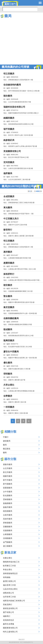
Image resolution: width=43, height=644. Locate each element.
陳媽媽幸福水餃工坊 (11, 562)
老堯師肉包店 (8, 620)
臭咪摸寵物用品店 (10, 573)
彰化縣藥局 (8, 496)
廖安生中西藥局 (11, 352)
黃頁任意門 (11, 3)
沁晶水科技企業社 (10, 589)
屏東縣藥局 (8, 523)
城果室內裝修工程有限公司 (14, 601)
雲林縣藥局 (8, 499)
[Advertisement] (21, 41)
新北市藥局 (8, 472)
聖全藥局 (8, 296)
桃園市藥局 (8, 476)
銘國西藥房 (9, 118)
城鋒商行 (7, 616)
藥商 (5, 453)
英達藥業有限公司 (12, 151)
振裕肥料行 (9, 274)
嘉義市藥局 (8, 507)
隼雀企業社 (8, 570)
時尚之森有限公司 (10, 632)
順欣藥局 (8, 96)
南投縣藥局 (8, 511)
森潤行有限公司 (9, 581)
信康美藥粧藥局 (11, 318)
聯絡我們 (22, 639)
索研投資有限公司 (10, 608)
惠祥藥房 (8, 252)
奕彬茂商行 (8, 605)
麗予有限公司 (8, 612)
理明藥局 (8, 374)
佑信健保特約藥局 (12, 85)
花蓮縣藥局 (8, 530)
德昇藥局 (8, 173)
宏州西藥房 (9, 162)
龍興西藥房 (9, 341)
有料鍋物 (7, 577)
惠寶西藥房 (9, 263)
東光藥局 (8, 208)
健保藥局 (7, 441)
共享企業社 (9, 385)
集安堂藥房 (9, 307)
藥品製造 (7, 449)
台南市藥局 (8, 515)
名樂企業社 (8, 558)
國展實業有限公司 (10, 628)
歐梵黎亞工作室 (9, 566)
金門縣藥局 (8, 542)
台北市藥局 (8, 468)
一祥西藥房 (9, 407)
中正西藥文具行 (11, 219)
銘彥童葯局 (9, 140)
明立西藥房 (9, 74)
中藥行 (6, 437)
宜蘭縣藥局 (8, 527)
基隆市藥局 (8, 464)
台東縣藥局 (8, 534)
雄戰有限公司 (8, 593)
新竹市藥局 (8, 480)
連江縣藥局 (8, 546)
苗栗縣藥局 (8, 488)
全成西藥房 (9, 196)
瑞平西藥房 (9, 129)
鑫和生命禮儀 (8, 624)
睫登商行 (8, 230)
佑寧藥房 (8, 396)
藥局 (5, 445)
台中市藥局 (8, 492)
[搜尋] (20, 9)
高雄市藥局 (8, 519)
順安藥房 (8, 285)
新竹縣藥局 (8, 484)
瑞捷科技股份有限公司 (14, 107)
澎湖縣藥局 (8, 538)
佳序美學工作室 (9, 597)
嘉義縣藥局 (8, 503)
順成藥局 (8, 329)
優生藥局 (8, 363)
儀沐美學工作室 (9, 585)
